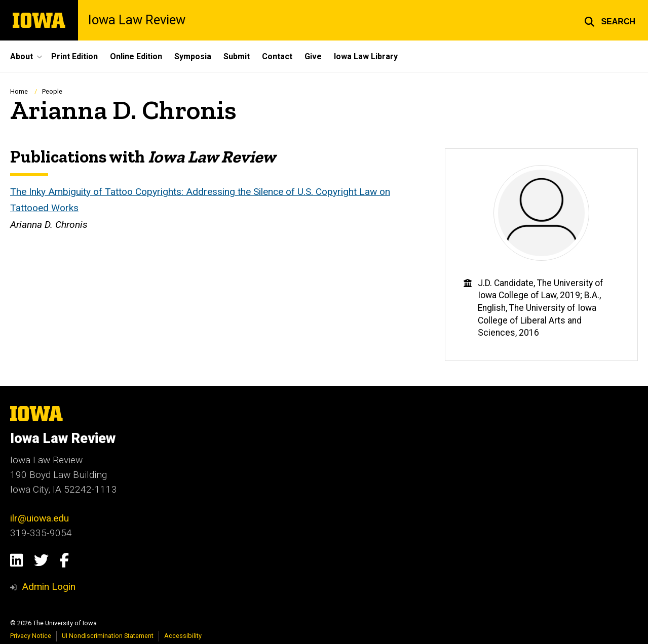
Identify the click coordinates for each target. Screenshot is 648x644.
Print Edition (74, 56)
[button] (610, 20)
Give (313, 56)
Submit (237, 56)
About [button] (22, 56)
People (52, 91)
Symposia (193, 56)
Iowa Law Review (137, 20)
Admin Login (49, 587)
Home (19, 91)
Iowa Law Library (366, 56)
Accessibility (183, 636)
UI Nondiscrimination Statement (108, 636)
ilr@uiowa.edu (40, 518)
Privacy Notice (31, 636)
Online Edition (136, 56)
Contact (277, 56)
